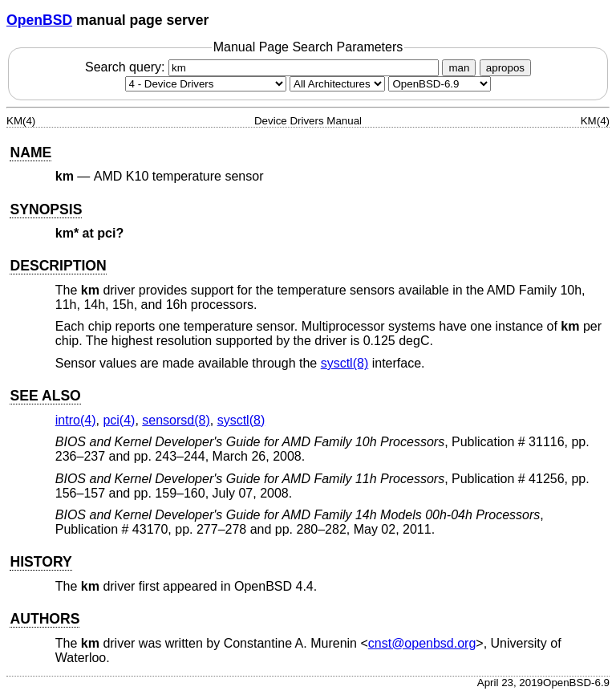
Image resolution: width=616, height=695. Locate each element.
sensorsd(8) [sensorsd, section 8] (176, 420)
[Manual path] (440, 84)
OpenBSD (39, 20)
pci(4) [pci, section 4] (119, 420)
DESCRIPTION (58, 266)
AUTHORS (45, 619)
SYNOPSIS (46, 209)
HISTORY (41, 562)
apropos (505, 68)
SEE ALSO (45, 396)
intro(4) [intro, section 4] (76, 420)
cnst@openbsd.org (422, 643)
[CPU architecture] (337, 84)
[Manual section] (206, 84)
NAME (30, 152)
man (459, 68)
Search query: (264, 67)
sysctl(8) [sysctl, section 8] (345, 363)
